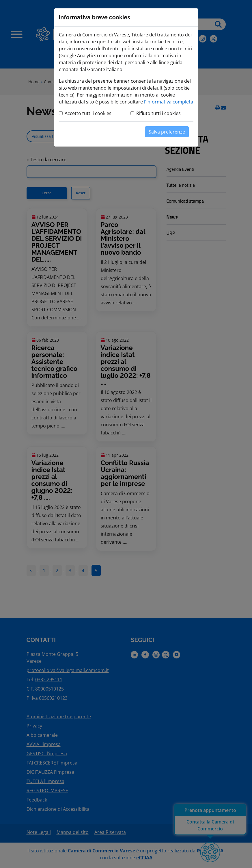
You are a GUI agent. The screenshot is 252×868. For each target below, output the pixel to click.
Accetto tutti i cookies (88, 113)
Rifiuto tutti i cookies (158, 113)
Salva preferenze (167, 132)
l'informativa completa (169, 102)
